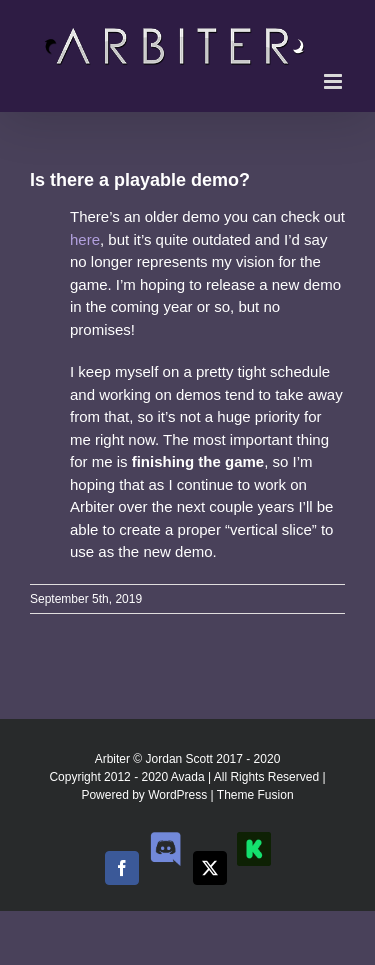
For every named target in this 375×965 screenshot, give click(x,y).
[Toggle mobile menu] (334, 81)
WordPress (177, 795)
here (85, 239)
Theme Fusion (255, 795)
